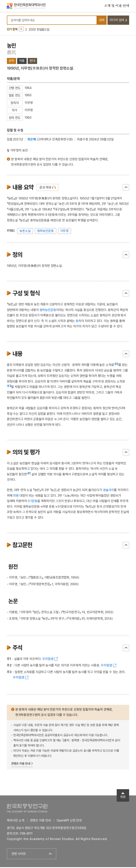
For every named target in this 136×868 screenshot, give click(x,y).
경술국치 (108, 491)
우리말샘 (48, 660)
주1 (29, 474)
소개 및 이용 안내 (117, 6)
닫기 (126, 188)
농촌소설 (25, 232)
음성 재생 (45, 188)
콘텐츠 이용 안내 (21, 764)
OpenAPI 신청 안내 (69, 821)
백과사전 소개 (16, 821)
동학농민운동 (46, 232)
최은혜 (32, 140)
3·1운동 (32, 502)
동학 (79, 322)
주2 (116, 365)
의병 (16, 496)
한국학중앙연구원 (27, 809)
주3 (9, 387)
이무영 (65, 232)
